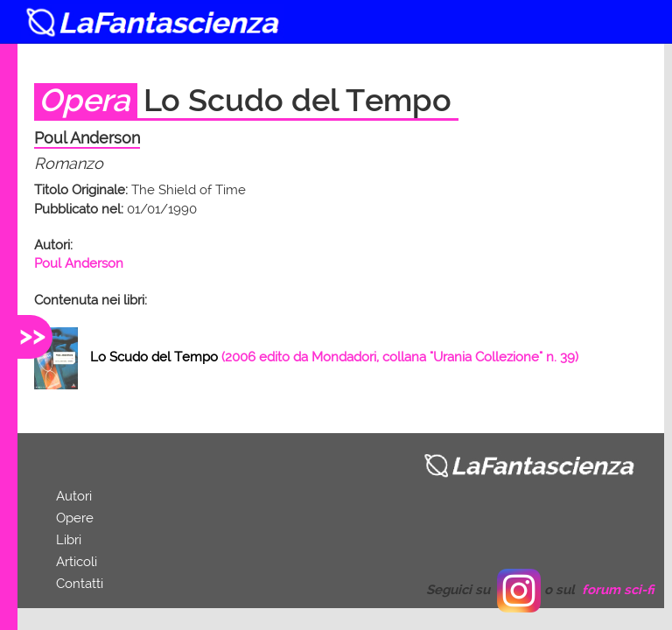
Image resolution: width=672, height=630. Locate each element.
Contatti (80, 584)
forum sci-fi (618, 590)
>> (32, 335)
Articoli (77, 562)
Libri (69, 540)
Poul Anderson (79, 263)
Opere (75, 518)
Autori (74, 496)
